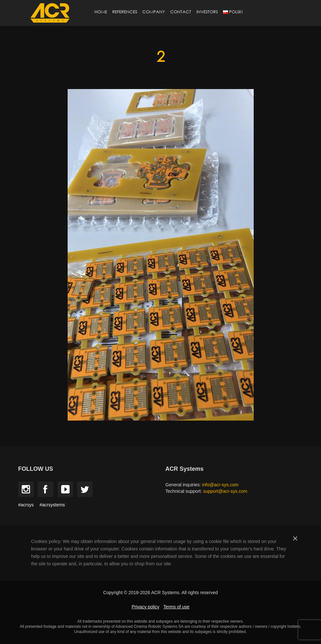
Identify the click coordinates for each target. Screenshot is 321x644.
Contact (181, 12)
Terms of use (176, 607)
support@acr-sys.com (225, 491)
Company (154, 12)
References (125, 12)
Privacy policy (146, 607)
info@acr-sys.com (220, 485)
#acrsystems (52, 505)
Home (101, 12)
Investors (207, 12)
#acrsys (26, 505)
